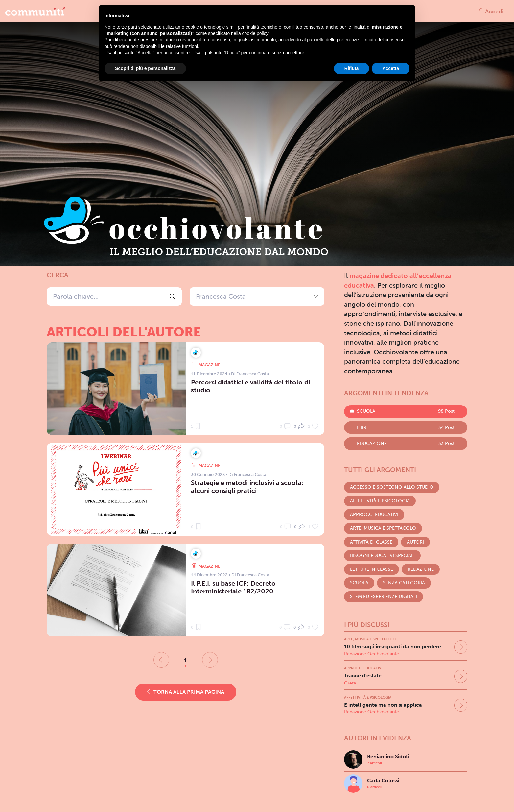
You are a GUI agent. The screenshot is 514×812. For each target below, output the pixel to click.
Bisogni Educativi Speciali (382, 556)
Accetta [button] (391, 68)
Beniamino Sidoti (388, 757)
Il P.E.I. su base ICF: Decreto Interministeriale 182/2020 (233, 587)
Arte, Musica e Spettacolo (383, 528)
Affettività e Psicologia (380, 501)
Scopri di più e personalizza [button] (145, 68)
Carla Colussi (383, 781)
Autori (415, 542)
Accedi (491, 11)
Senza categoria (404, 583)
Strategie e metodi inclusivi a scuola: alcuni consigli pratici (247, 487)
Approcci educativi (374, 514)
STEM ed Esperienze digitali (384, 597)
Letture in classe (372, 569)
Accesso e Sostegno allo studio (392, 487)
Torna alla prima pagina (186, 692)
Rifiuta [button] (352, 68)
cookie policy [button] (255, 33)
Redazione (421, 569)
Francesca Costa (221, 296)
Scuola (359, 583)
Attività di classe (371, 542)
